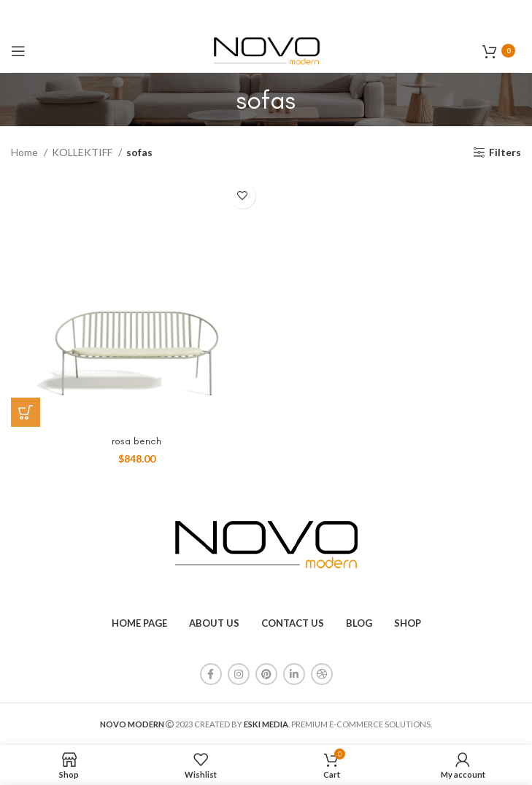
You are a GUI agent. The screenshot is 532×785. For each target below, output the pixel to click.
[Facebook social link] (211, 674)
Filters (505, 152)
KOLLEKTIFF (83, 152)
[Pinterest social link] (266, 674)
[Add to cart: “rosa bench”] (26, 412)
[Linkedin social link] (294, 674)
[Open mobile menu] (18, 51)
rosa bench (136, 441)
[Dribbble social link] (322, 674)
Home (26, 152)
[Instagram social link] (239, 674)
